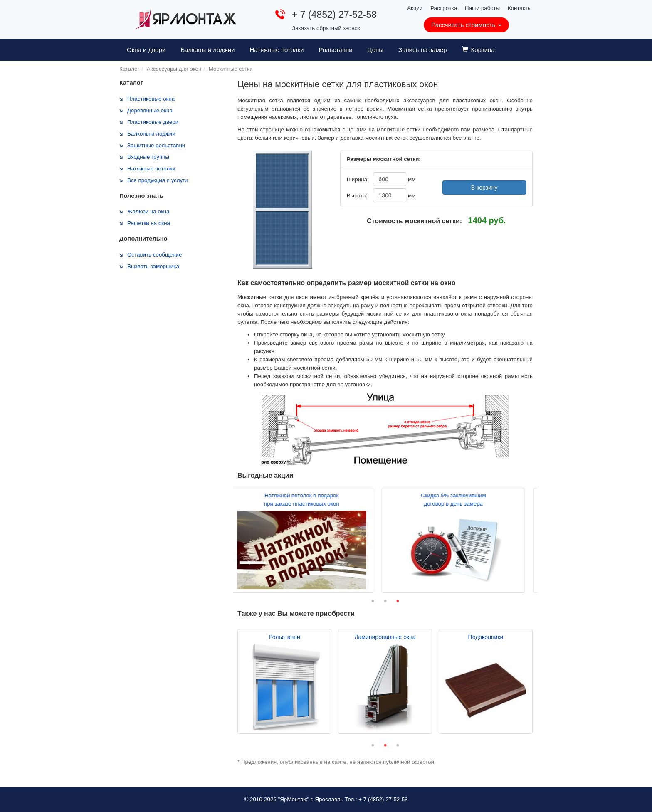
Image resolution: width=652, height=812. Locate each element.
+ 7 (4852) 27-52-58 (334, 15)
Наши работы (482, 8)
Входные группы (148, 157)
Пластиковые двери (153, 122)
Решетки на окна (149, 223)
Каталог (129, 69)
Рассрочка (444, 8)
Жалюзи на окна (148, 211)
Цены (376, 50)
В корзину (484, 188)
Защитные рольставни (156, 145)
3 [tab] (398, 601)
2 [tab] (385, 601)
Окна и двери (146, 50)
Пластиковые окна (151, 99)
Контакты (520, 8)
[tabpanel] (309, 540)
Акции (415, 8)
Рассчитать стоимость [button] (466, 25)
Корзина (478, 50)
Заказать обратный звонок (326, 28)
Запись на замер (422, 50)
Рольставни (335, 50)
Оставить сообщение (154, 255)
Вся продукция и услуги (158, 180)
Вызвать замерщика (153, 266)
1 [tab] (373, 601)
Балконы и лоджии (207, 50)
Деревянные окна (150, 110)
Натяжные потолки (277, 50)
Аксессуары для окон (174, 69)
